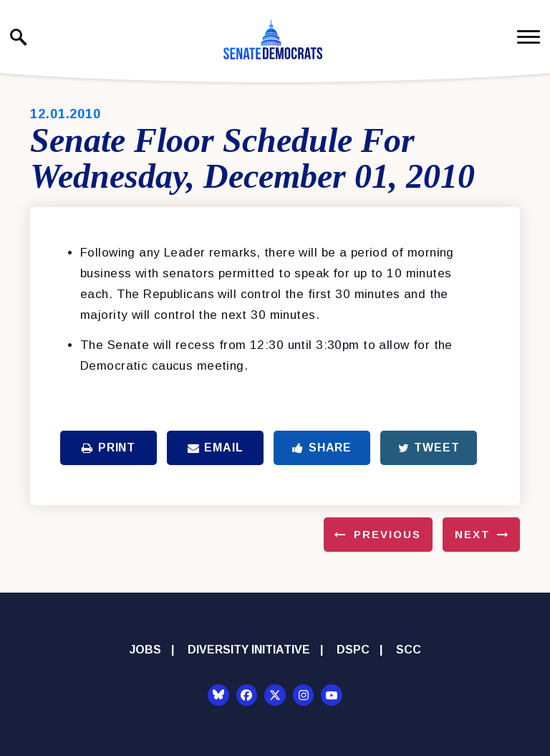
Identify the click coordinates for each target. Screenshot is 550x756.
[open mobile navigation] (529, 37)
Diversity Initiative (249, 650)
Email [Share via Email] (216, 448)
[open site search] (19, 37)
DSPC (353, 650)
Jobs (145, 650)
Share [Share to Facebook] (322, 448)
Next (473, 534)
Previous (387, 534)
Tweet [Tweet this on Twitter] (429, 448)
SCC (409, 650)
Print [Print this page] (108, 448)
